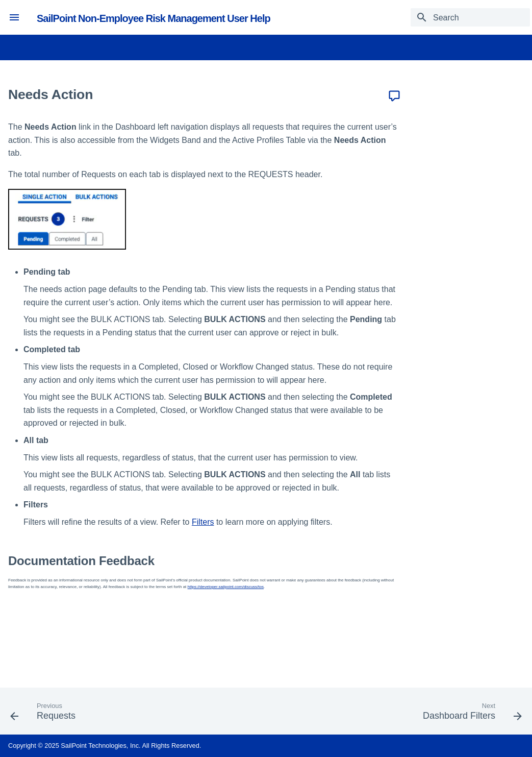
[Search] (470, 17)
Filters (203, 522)
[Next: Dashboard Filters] (470, 714)
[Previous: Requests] (45, 714)
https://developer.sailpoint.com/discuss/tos (226, 587)
